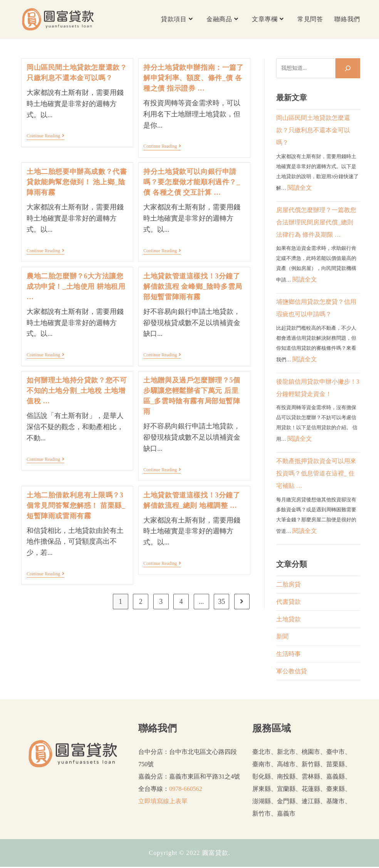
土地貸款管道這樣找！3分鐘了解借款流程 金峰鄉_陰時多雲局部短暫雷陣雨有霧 (193, 287)
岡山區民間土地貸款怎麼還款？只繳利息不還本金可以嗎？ (313, 130)
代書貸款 (288, 602)
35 (221, 602)
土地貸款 (288, 619)
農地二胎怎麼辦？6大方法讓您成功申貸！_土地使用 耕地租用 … (76, 287)
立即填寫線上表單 (163, 801)
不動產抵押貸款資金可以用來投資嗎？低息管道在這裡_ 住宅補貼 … (316, 473)
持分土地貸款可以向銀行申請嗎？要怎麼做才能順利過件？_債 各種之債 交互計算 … (192, 182)
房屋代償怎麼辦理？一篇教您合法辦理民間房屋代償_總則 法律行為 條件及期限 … (316, 222)
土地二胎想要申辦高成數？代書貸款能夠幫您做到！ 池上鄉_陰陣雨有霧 (77, 182)
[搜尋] (348, 68)
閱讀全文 (300, 188)
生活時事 (288, 654)
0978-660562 (185, 789)
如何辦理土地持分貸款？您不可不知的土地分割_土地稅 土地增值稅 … (77, 391)
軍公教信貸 (292, 671)
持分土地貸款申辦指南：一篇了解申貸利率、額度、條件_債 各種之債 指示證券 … (193, 78)
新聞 (282, 636)
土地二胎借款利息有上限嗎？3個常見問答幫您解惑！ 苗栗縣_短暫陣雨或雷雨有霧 (76, 506)
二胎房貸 (288, 584)
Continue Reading (45, 136)
